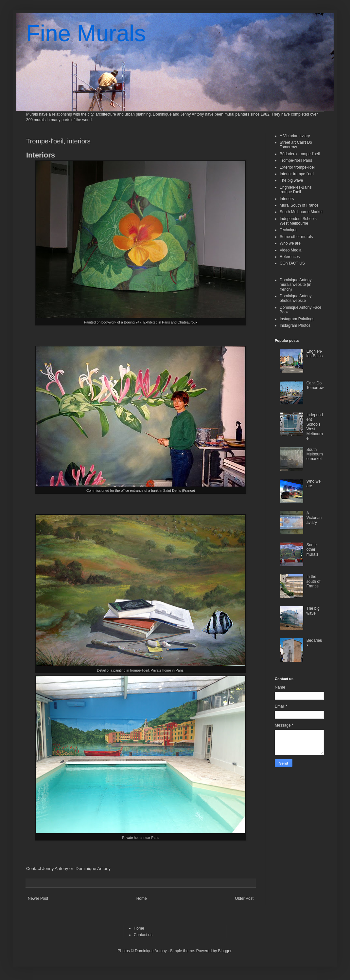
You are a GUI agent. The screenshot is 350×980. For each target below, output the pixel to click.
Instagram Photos (295, 325)
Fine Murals (86, 33)
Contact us (143, 935)
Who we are (290, 243)
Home (142, 898)
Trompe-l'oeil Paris (296, 160)
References (290, 257)
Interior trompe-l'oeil (297, 174)
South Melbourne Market (301, 212)
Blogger (225, 951)
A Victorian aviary (295, 136)
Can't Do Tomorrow (315, 385)
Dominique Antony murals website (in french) (296, 285)
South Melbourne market (315, 454)
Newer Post (38, 898)
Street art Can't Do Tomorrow (296, 145)
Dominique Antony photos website (296, 298)
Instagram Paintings (297, 319)
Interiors (287, 199)
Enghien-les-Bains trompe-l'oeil (296, 190)
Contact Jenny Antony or (50, 869)
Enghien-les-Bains (315, 354)
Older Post (244, 898)
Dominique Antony (93, 869)
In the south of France (314, 581)
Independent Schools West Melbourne (298, 221)
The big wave (291, 180)
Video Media (291, 250)
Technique (289, 230)
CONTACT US (292, 263)
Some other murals (296, 237)
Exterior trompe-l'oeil (298, 167)
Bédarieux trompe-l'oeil (300, 154)
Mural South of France (299, 205)
